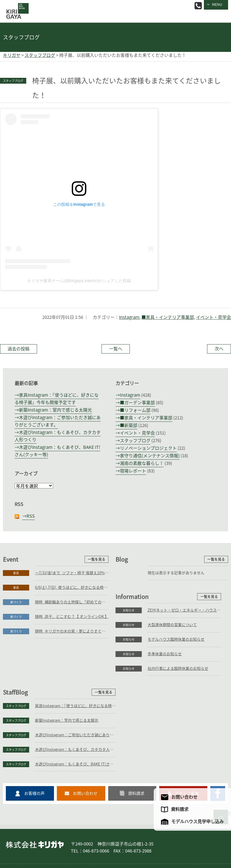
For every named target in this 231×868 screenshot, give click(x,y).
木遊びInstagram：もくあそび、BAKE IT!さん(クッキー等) (188, 727)
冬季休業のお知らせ (52, 712)
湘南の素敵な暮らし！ (142, 463)
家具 (16, 573)
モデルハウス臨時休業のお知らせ (63, 698)
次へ (219, 349)
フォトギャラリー (145, 839)
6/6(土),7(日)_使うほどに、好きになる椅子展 (72, 587)
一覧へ (116, 349)
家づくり (16, 602)
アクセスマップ (21, 846)
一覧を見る (97, 559)
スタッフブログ (135, 441)
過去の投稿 (19, 349)
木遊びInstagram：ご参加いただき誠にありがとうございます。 (188, 698)
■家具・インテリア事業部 (168, 317)
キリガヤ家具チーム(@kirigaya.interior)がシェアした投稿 (79, 281)
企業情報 (200, 839)
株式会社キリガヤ (35, 808)
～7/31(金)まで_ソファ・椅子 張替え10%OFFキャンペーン (72, 573)
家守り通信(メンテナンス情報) (150, 456)
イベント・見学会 (213, 317)
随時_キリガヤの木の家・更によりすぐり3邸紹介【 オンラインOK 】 (72, 631)
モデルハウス (176, 839)
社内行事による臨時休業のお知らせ (65, 727)
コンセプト (116, 839)
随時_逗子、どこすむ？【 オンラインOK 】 (72, 617)
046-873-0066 (198, 6)
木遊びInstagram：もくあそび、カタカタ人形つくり (188, 712)
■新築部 (129, 425)
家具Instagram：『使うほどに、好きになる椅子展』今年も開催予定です (188, 668)
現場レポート (133, 471)
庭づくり (54, 839)
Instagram (129, 317)
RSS (31, 516)
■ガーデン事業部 (137, 403)
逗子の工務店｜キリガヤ (16, 7)
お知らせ (16, 669)
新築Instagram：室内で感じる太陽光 (55, 410)
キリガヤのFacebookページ (218, 756)
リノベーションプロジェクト (148, 448)
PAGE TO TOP (230, 776)
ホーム (15, 839)
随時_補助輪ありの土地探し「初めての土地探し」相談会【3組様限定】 (72, 602)
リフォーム (76, 839)
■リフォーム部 (135, 410)
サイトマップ (50, 846)
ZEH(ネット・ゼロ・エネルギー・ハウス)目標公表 (72, 668)
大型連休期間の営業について (60, 683)
